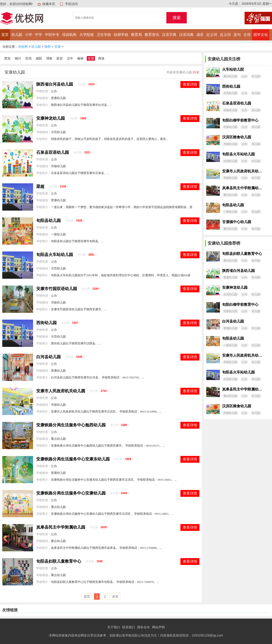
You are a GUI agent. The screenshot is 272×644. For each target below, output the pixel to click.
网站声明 (158, 627)
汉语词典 (186, 35)
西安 (7, 58)
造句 (237, 35)
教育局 (136, 35)
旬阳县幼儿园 (49, 221)
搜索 (177, 18)
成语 (200, 35)
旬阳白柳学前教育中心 (240, 120)
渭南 (49, 58)
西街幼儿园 (46, 323)
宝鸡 (28, 58)
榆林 (80, 58)
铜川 (18, 58)
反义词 (225, 35)
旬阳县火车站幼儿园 (55, 255)
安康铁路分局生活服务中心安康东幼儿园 (73, 459)
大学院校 (87, 35)
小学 (29, 35)
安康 (58, 47)
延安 (60, 58)
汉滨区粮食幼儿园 (237, 137)
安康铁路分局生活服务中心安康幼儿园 (71, 493)
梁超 (40, 186)
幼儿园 (17, 35)
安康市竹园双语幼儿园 (57, 289)
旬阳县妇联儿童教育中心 (59, 561)
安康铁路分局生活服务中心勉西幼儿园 (71, 425)
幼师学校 (121, 35)
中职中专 (52, 35)
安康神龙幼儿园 (51, 118)
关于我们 (114, 627)
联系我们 (129, 627)
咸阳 (39, 58)
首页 (5, 35)
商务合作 (143, 627)
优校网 (23, 47)
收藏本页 (49, 4)
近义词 (212, 35)
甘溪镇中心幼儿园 (237, 222)
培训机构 (69, 35)
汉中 (70, 58)
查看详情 (190, 84)
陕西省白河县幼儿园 (55, 84)
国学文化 (261, 35)
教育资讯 (152, 35)
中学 (39, 35)
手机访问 (71, 4)
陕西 (48, 47)
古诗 (247, 35)
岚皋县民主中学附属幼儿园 (61, 527)
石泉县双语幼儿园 (53, 152)
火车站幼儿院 (233, 69)
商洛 (101, 58)
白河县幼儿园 (49, 357)
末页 (115, 597)
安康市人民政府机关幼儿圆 (61, 391)
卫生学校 (104, 35)
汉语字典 (169, 35)
